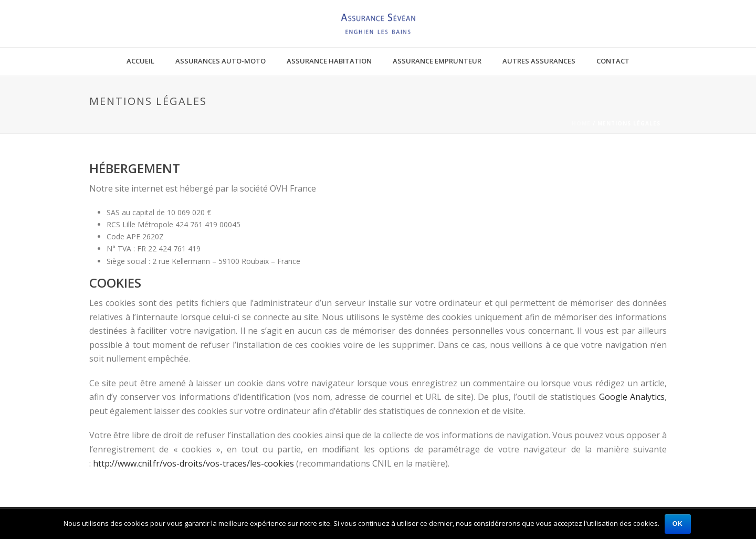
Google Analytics (632, 397)
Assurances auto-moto (220, 61)
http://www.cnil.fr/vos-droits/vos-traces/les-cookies (193, 463)
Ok (678, 524)
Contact (613, 61)
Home (581, 123)
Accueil (140, 61)
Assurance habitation (329, 61)
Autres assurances (539, 61)
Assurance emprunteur (437, 61)
